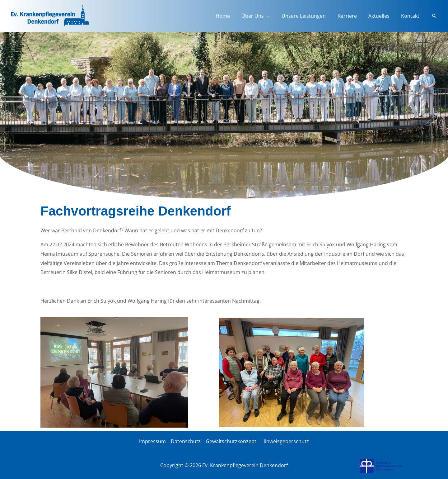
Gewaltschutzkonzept (231, 441)
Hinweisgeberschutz (285, 441)
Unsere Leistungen (310, 16)
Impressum (152, 441)
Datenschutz (186, 441)
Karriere (351, 16)
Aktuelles (381, 16)
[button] (434, 16)
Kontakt (411, 16)
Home (232, 16)
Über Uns (260, 16)
